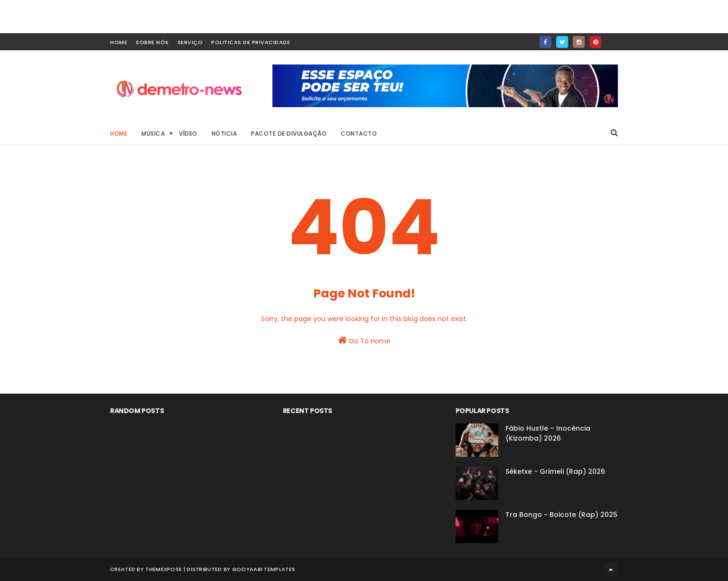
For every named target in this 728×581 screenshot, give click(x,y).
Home (119, 134)
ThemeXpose (163, 569)
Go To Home (364, 341)
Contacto (359, 134)
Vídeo (188, 134)
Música (153, 134)
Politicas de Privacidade (251, 42)
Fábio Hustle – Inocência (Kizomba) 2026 (548, 433)
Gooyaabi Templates (264, 569)
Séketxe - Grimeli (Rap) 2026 (555, 471)
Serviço (190, 42)
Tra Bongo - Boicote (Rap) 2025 (561, 515)
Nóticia (224, 134)
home (119, 42)
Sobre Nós (152, 42)
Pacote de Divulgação (289, 134)
